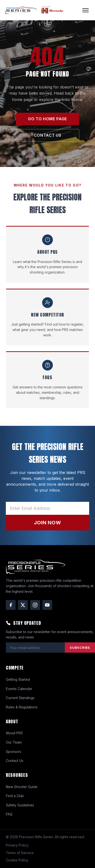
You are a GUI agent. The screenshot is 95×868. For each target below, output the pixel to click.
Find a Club (15, 796)
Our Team (14, 742)
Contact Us (15, 761)
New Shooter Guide (22, 787)
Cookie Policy (17, 860)
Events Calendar (19, 689)
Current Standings (20, 698)
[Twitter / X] (23, 605)
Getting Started (18, 679)
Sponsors (14, 752)
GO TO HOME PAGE (47, 119)
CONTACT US (47, 135)
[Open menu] (85, 10)
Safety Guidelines (20, 805)
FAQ (9, 814)
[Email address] (47, 508)
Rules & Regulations (22, 707)
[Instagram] (35, 605)
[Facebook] (11, 605)
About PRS (14, 733)
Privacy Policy (17, 845)
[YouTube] (47, 605)
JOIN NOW (47, 523)
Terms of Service (20, 853)
